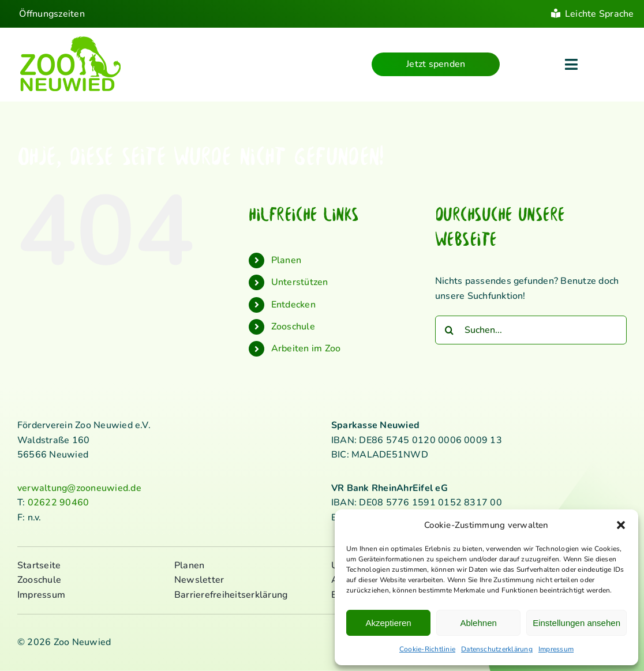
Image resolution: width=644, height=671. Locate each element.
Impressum (556, 649)
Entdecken (293, 305)
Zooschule (293, 327)
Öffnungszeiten (52, 14)
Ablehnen (478, 623)
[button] (621, 525)
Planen (286, 260)
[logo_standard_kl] (71, 40)
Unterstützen (300, 282)
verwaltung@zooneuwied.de (79, 488)
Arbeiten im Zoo (306, 348)
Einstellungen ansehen (576, 623)
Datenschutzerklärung (497, 649)
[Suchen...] (531, 330)
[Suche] (450, 330)
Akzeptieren (388, 623)
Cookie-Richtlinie (427, 649)
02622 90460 (59, 503)
